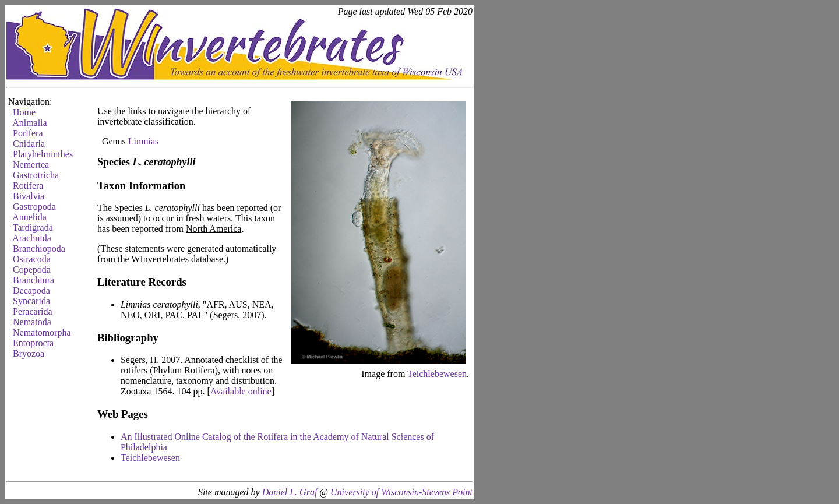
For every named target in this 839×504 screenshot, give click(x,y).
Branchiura (34, 280)
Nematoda (32, 322)
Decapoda (31, 290)
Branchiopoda (39, 249)
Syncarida (31, 301)
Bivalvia (29, 196)
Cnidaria (29, 144)
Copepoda (32, 269)
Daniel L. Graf (290, 492)
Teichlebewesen (437, 374)
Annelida (29, 217)
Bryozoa (29, 353)
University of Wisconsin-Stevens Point (401, 492)
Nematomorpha (42, 332)
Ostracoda (32, 259)
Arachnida (32, 238)
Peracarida (33, 311)
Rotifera (28, 186)
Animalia (30, 123)
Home (24, 112)
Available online (241, 391)
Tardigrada (33, 228)
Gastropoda (34, 207)
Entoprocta (33, 343)
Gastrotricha (36, 175)
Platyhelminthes (43, 154)
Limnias (143, 141)
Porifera (28, 133)
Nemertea (31, 165)
